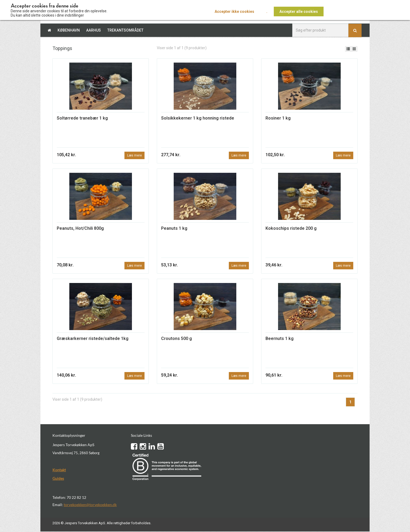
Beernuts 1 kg (280, 339)
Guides (58, 479)
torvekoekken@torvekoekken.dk (90, 505)
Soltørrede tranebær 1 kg (82, 118)
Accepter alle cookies (299, 12)
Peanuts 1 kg (174, 229)
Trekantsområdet (125, 30)
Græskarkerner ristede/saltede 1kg (93, 339)
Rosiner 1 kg (278, 118)
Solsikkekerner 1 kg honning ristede (198, 118)
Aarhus (94, 30)
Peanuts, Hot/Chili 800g (80, 229)
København (69, 30)
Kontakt (59, 470)
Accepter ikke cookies (234, 12)
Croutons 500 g (176, 339)
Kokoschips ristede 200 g (291, 229)
